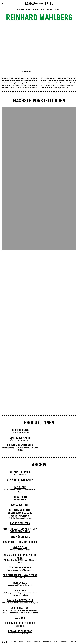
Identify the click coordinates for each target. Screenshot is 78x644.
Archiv (57, 10)
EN (76, 4)
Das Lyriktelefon (20, 523)
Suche (14, 642)
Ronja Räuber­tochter (20, 601)
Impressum (73, 642)
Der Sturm (20, 591)
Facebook (2, 642)
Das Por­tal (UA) (20, 608)
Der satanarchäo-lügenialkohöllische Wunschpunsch (20, 513)
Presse (29, 642)
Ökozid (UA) (20, 547)
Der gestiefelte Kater (20, 480)
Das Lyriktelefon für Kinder (20, 542)
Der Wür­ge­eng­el (20, 537)
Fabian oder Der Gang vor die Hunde (20, 557)
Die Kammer (50, 10)
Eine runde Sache (20, 438)
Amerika (20, 618)
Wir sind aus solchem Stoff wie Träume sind (20, 530)
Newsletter (37, 642)
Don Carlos (20, 583)
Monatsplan (20, 10)
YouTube (6, 642)
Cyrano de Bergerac (20, 631)
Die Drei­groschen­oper (20, 446)
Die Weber (20, 487)
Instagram (4, 642)
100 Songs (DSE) (20, 505)
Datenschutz (64, 642)
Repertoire (36, 10)
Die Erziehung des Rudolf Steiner (20, 625)
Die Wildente (20, 497)
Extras (43, 10)
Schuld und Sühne (20, 568)
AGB (56, 642)
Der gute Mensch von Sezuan (20, 575)
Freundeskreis (47, 642)
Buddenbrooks (20, 430)
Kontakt (21, 642)
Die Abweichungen (20, 472)
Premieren (28, 10)
